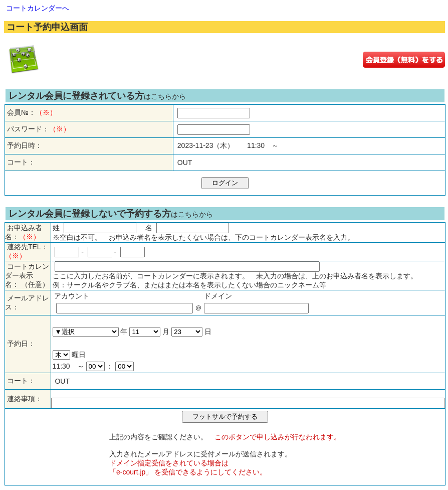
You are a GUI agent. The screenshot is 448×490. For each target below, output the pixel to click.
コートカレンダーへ (38, 8)
